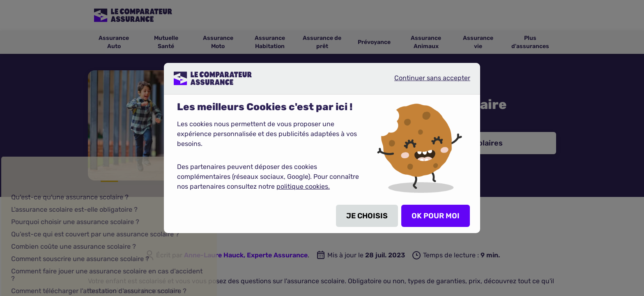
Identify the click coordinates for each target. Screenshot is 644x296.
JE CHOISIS (367, 216)
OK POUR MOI (436, 216)
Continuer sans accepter (425, 81)
